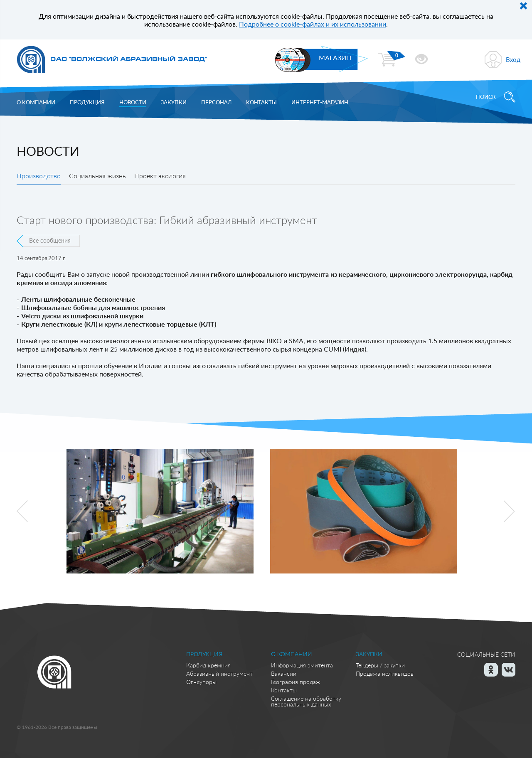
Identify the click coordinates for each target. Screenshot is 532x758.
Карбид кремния (208, 665)
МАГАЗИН (335, 58)
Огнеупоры (201, 682)
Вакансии (284, 673)
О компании (36, 102)
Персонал (216, 102)
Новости (133, 102)
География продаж (296, 682)
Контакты (261, 102)
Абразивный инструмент (219, 673)
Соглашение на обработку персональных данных (306, 701)
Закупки (174, 102)
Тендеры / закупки (380, 665)
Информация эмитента (302, 665)
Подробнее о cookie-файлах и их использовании (313, 24)
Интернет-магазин (320, 102)
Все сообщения (50, 240)
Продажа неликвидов (385, 673)
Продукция (87, 102)
